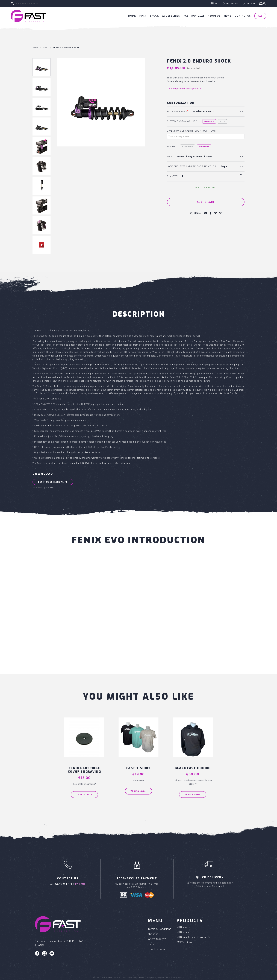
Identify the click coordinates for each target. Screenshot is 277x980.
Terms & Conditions (159, 928)
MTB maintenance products (193, 936)
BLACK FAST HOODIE (191, 767)
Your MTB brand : (178, 111)
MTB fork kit (183, 931)
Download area (157, 948)
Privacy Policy (177, 976)
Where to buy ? (157, 938)
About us (214, 16)
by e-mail (80, 883)
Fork (143, 16)
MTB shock (183, 926)
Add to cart (206, 202)
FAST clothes (184, 941)
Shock (154, 16)
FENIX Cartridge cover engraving (86, 768)
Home (132, 16)
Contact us (243, 16)
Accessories (171, 16)
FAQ (260, 16)
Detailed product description (184, 89)
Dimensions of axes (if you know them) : (191, 131)
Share (210, 213)
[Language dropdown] (214, 4)
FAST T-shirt (139, 767)
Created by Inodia (146, 976)
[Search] (36, 4)
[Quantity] (210, 176)
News (228, 16)
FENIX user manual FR (53, 482)
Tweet (215, 213)
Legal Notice (162, 976)
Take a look (86, 793)
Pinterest (220, 213)
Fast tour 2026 (194, 16)
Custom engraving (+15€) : (183, 121)
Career (152, 943)
